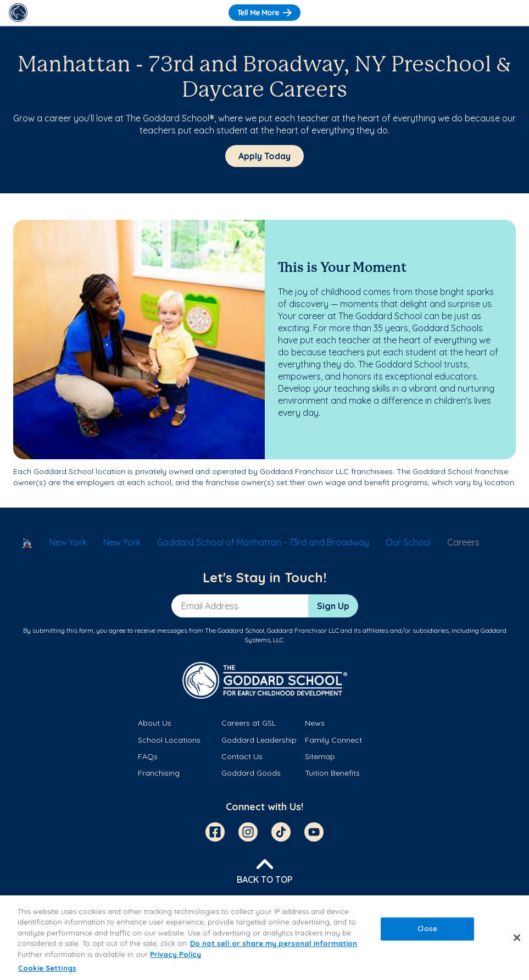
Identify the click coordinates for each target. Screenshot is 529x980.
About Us (155, 723)
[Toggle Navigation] (511, 13)
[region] (264, 938)
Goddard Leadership (259, 740)
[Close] (517, 938)
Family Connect (333, 740)
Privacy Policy (176, 954)
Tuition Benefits (332, 773)
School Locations (169, 740)
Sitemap (320, 756)
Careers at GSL (249, 723)
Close (427, 928)
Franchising (159, 773)
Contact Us (242, 756)
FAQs (148, 756)
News (315, 723)
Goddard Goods (251, 773)
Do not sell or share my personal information (274, 943)
